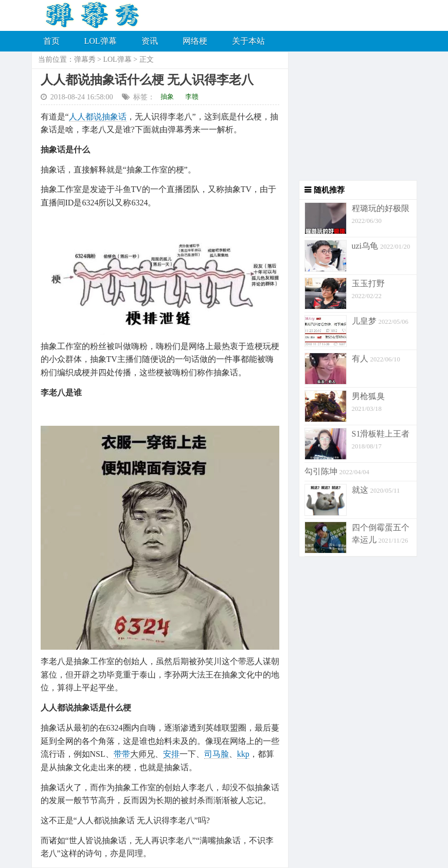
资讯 (150, 41)
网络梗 (195, 41)
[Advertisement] (353, 116)
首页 (51, 41)
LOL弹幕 (101, 41)
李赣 (192, 97)
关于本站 (248, 41)
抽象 (167, 97)
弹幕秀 (85, 59)
